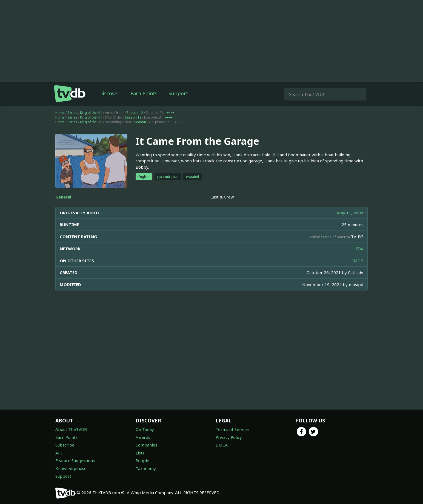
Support (178, 93)
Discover (109, 93)
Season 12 (135, 113)
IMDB (358, 261)
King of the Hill (91, 113)
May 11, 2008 (350, 213)
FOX (359, 249)
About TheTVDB (71, 429)
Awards (143, 437)
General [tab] (63, 197)
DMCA (222, 445)
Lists (140, 453)
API (59, 453)
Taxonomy (146, 468)
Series (72, 113)
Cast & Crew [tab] (222, 197)
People (142, 460)
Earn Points (144, 93)
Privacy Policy (229, 437)
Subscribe (65, 445)
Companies (146, 445)
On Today (145, 429)
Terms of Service (232, 429)
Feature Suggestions (75, 460)
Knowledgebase (71, 468)
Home (60, 113)
